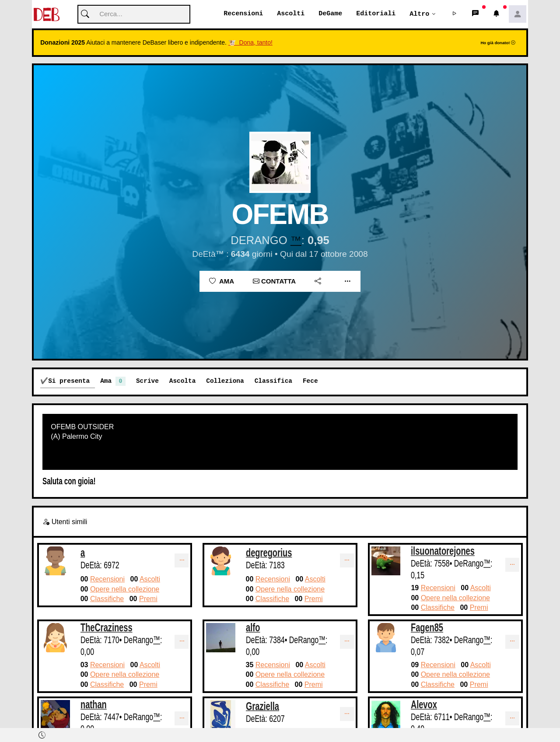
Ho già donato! (498, 43)
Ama (222, 282)
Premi (148, 599)
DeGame (330, 14)
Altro (419, 14)
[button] (455, 14)
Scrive (147, 381)
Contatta (274, 282)
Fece (310, 381)
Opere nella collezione (125, 589)
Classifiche (107, 599)
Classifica (273, 381)
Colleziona (225, 381)
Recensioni (243, 14)
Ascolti (291, 14)
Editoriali (376, 14)
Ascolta (182, 381)
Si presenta (69, 381)
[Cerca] (134, 15)
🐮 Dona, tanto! (250, 43)
